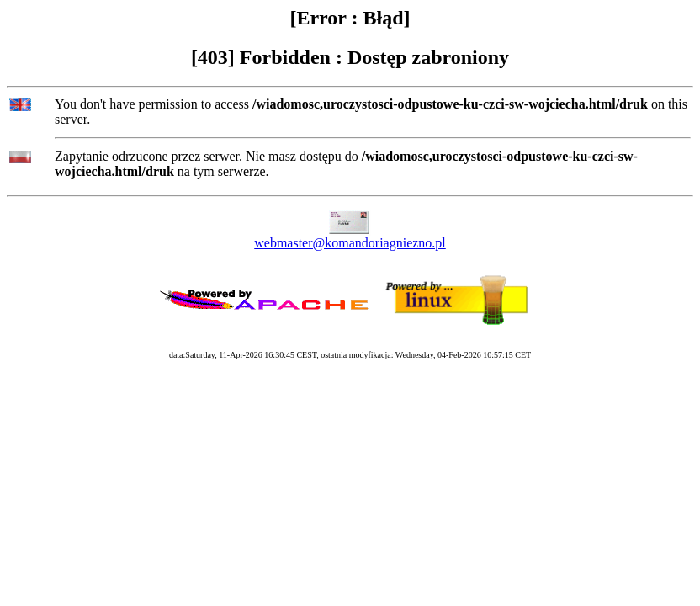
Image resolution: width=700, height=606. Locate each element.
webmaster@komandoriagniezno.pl (350, 243)
